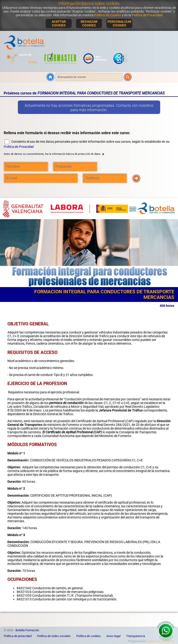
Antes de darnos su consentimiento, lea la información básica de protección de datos (54, 154)
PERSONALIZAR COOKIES (119, 23)
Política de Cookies (108, 15)
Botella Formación (27, 630)
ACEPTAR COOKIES (59, 23)
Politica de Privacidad (19, 147)
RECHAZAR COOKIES (89, 23)
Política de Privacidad (147, 15)
